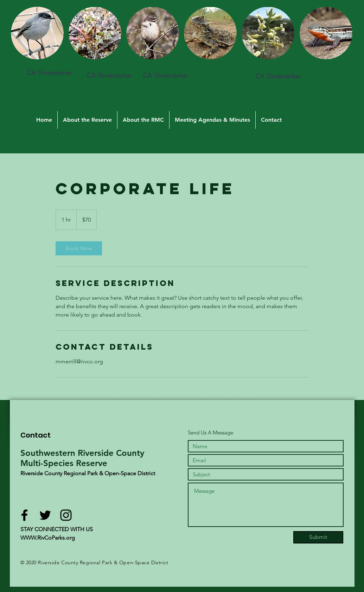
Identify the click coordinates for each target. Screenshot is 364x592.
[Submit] (318, 537)
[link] (79, 248)
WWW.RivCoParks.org (48, 538)
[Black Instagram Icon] (66, 515)
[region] (97, 55)
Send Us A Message (210, 432)
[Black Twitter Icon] (45, 515)
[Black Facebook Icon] (24, 515)
